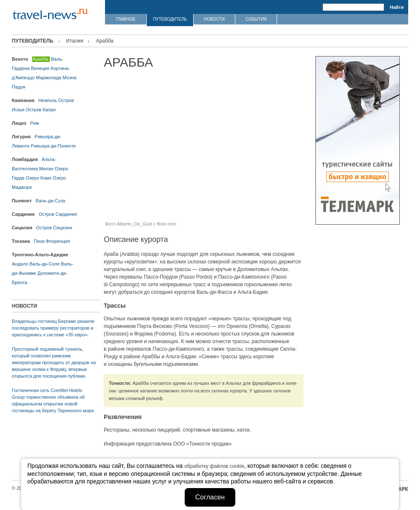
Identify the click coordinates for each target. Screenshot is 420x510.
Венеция (40, 68)
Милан (46, 169)
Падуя (19, 87)
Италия (75, 41)
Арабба (40, 59)
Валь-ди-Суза (51, 201)
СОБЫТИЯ (256, 19)
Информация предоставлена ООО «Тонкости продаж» (168, 444)
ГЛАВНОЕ (126, 19)
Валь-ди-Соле (45, 264)
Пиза (39, 241)
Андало (20, 264)
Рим (35, 123)
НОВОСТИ (214, 19)
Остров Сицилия (54, 228)
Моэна (69, 78)
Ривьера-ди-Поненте (53, 146)
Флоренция (58, 241)
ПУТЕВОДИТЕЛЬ (170, 19)
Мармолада (48, 78)
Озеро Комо (39, 178)
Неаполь (48, 100)
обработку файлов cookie (214, 466)
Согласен (210, 497)
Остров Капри (41, 110)
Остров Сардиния (58, 214)
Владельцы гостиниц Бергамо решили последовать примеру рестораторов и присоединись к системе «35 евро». (53, 328)
